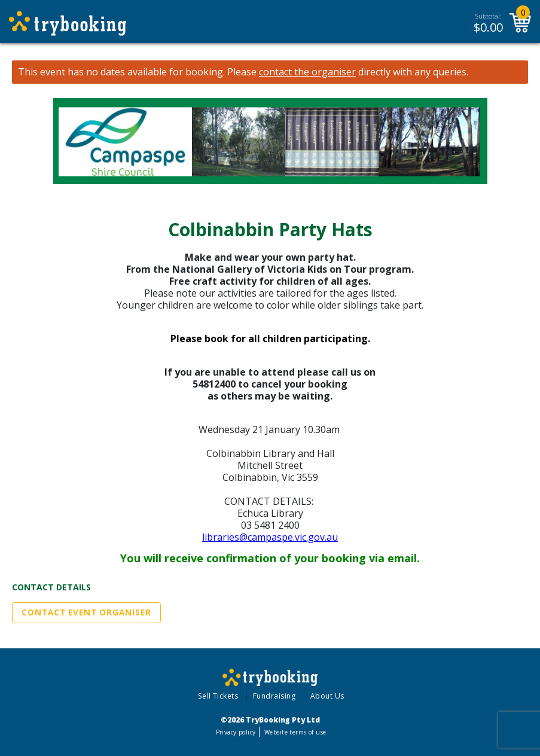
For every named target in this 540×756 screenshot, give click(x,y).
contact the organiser (307, 72)
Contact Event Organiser (86, 612)
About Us (327, 696)
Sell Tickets (218, 696)
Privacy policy (236, 732)
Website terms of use (295, 732)
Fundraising (274, 696)
